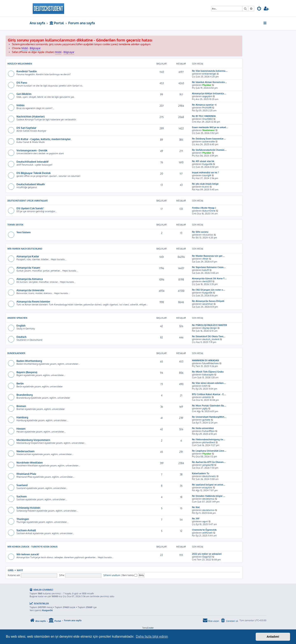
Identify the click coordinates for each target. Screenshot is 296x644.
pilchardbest (209, 442)
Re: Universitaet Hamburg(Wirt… (209, 417)
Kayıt (20, 570)
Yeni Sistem (24, 232)
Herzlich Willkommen (20, 64)
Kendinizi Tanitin (27, 71)
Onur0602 (208, 119)
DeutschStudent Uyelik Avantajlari (28, 201)
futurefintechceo (210, 363)
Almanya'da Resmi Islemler (33, 301)
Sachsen (22, 496)
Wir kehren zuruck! (28, 554)
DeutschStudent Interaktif (32, 162)
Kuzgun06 (207, 164)
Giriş (11, 570)
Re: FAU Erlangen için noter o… (209, 290)
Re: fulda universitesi (203, 428)
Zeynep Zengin (210, 328)
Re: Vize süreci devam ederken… (209, 383)
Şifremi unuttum (112, 575)
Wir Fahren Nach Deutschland (25, 249)
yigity (205, 408)
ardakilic (207, 397)
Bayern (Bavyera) (27, 372)
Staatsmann (209, 130)
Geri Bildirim (24, 94)
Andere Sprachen (17, 318)
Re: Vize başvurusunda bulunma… (210, 71)
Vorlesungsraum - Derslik (32, 150)
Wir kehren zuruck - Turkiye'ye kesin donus (32, 547)
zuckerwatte (209, 141)
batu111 (206, 270)
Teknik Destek (15, 225)
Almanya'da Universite (30, 290)
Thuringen (23, 519)
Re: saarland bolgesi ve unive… (209, 485)
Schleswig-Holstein (28, 508)
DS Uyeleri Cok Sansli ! (30, 208)
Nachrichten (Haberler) (31, 116)
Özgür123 (207, 557)
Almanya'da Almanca (30, 279)
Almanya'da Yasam (28, 267)
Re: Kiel (196, 507)
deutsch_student (211, 339)
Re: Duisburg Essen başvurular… (209, 139)
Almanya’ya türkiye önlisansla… (209, 93)
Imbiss (20, 105)
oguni (205, 521)
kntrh (205, 386)
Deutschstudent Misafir (31, 184)
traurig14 (207, 175)
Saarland (22, 485)
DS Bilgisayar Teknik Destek (34, 173)
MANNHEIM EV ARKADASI (205, 360)
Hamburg (22, 417)
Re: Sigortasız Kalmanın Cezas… (209, 267)
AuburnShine (209, 211)
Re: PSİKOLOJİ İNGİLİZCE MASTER (209, 325)
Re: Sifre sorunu (200, 232)
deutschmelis (209, 476)
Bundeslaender (16, 353)
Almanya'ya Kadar (28, 256)
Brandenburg (25, 395)
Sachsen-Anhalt (26, 530)
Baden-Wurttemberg (29, 361)
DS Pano (22, 82)
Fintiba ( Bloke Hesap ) (204, 208)
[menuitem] (259, 9)
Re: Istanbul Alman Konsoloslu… (209, 82)
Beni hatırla (130, 575)
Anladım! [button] (273, 637)
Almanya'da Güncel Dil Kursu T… (209, 278)
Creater (150, 628)
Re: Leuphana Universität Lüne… (209, 451)
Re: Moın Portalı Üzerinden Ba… (209, 406)
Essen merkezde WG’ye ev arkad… (210, 127)
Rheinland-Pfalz (26, 474)
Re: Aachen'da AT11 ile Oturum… (209, 462)
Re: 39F (196, 519)
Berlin (20, 383)
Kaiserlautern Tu (201, 473)
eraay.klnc (207, 488)
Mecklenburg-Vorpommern (33, 440)
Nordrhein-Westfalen (30, 462)
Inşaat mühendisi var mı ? (205, 172)
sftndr (205, 259)
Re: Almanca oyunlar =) (204, 105)
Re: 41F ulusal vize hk (203, 161)
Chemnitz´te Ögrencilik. (205, 530)
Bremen (21, 406)
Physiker (207, 85)
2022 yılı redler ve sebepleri (207, 554)
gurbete (206, 420)
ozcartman (208, 304)
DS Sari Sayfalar (26, 128)
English (21, 325)
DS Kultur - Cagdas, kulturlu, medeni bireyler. (44, 139)
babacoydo (208, 375)
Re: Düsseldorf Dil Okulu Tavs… (209, 336)
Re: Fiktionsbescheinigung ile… (209, 439)
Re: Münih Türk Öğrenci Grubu (208, 372)
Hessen (21, 428)
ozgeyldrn (207, 96)
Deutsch (21, 337)
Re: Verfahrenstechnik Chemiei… (209, 150)
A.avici (206, 187)
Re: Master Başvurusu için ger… (208, 256)
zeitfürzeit (207, 533)
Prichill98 (207, 108)
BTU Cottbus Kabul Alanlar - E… (209, 394)
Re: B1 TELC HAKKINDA (204, 116)
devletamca (208, 499)
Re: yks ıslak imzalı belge (205, 184)
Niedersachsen (25, 451)
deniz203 (207, 281)
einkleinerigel (209, 74)
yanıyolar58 (208, 465)
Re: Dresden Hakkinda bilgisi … (209, 496)
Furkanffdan (208, 431)
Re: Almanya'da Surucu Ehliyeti (208, 301)
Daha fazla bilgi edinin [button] (152, 637)
